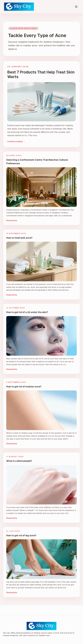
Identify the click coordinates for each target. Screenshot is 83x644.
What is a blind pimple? (19, 461)
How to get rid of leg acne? (21, 535)
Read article (12, 220)
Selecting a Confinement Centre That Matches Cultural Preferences (37, 162)
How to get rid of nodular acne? (24, 387)
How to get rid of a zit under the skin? (27, 312)
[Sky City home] (19, 7)
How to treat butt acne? (19, 238)
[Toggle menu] (76, 7)
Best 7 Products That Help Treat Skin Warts (41, 75)
